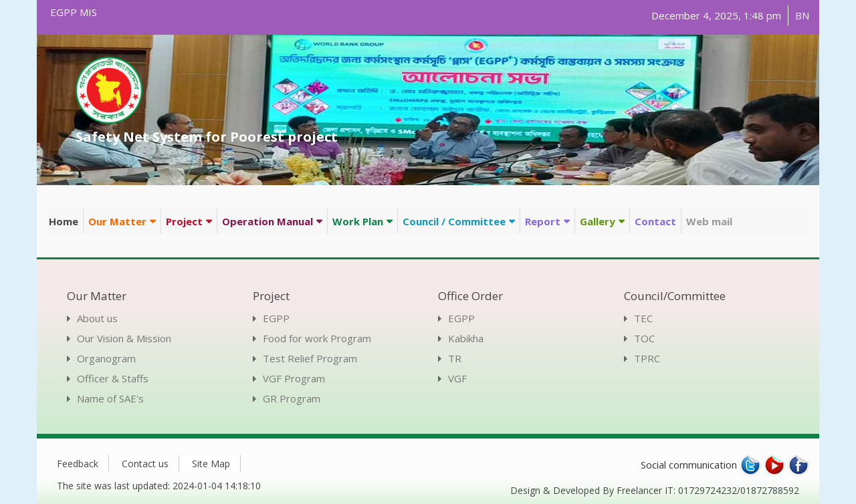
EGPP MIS (74, 12)
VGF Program (294, 378)
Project (184, 221)
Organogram (106, 358)
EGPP (276, 318)
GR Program (292, 398)
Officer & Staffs (113, 378)
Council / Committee (454, 221)
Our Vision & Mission (124, 338)
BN (802, 15)
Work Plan (358, 221)
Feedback (78, 464)
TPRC (647, 358)
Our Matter (117, 221)
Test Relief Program (310, 358)
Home (64, 221)
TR (455, 358)
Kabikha (466, 338)
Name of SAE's (110, 398)
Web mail (709, 221)
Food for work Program (317, 338)
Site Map (211, 464)
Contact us (145, 464)
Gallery (598, 221)
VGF (457, 378)
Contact (655, 221)
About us (97, 318)
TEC (643, 318)
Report (543, 221)
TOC (644, 338)
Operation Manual (267, 221)
